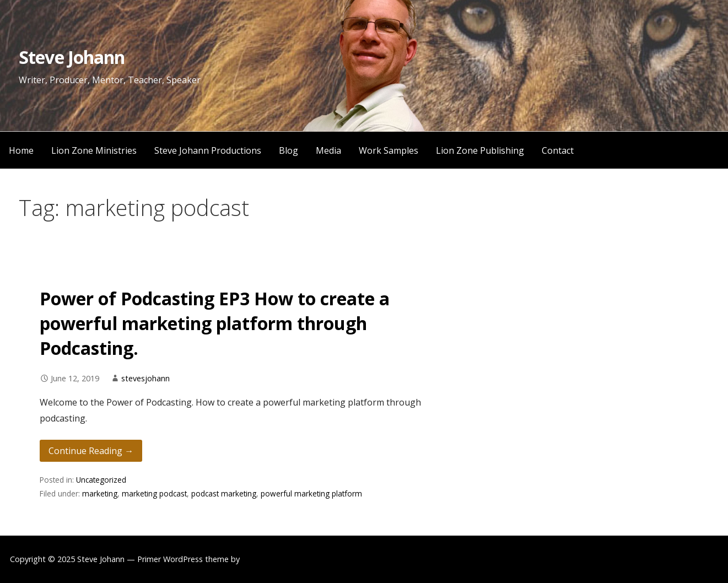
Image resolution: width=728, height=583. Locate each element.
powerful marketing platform (311, 493)
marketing (100, 493)
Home (21, 150)
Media (328, 150)
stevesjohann (145, 378)
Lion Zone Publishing (480, 150)
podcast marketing (224, 493)
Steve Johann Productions (208, 150)
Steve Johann (71, 57)
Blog (288, 150)
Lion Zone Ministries (94, 150)
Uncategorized (101, 480)
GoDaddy (259, 559)
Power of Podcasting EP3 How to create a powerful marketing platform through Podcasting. (215, 323)
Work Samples (389, 150)
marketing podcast (154, 493)
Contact (558, 150)
